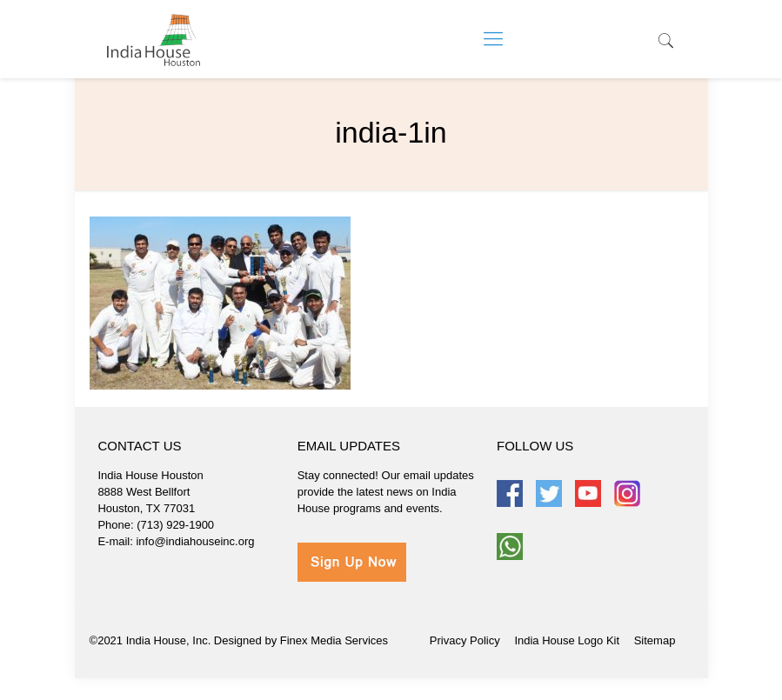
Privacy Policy (465, 640)
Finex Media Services (334, 640)
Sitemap (655, 640)
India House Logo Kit (567, 640)
